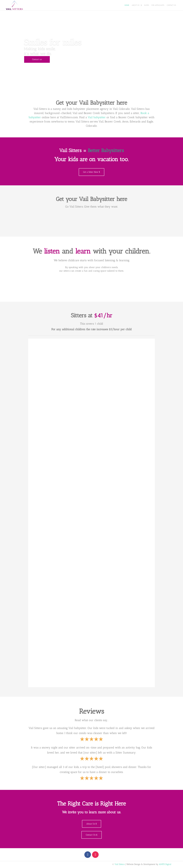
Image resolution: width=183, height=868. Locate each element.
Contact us (37, 59)
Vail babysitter (97, 117)
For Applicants (158, 5)
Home (127, 5)
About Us (135, 5)
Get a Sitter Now (91, 172)
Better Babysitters (106, 151)
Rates (147, 5)
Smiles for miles (53, 42)
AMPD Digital (165, 864)
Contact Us (171, 5)
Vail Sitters (120, 864)
